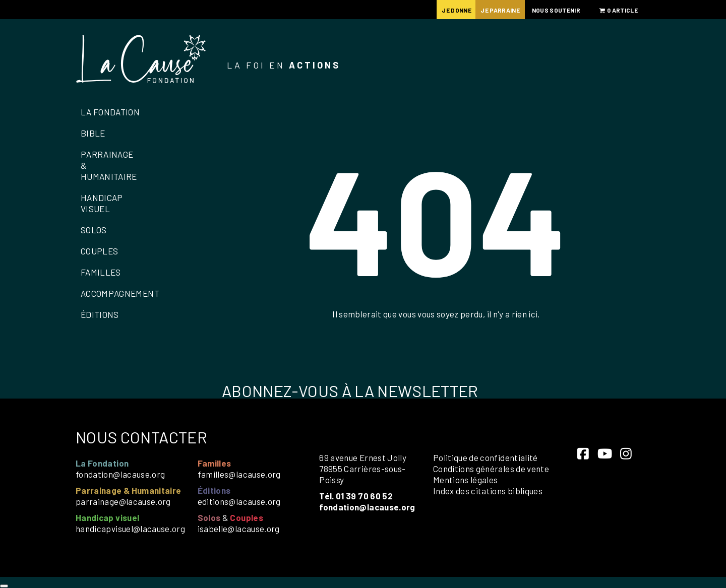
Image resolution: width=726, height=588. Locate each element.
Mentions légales (466, 480)
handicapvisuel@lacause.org (130, 529)
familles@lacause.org (239, 474)
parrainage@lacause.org (123, 501)
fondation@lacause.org (120, 474)
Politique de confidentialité (486, 458)
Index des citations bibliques (488, 491)
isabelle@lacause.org (239, 529)
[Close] (4, 586)
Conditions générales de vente (491, 469)
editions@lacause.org (239, 501)
